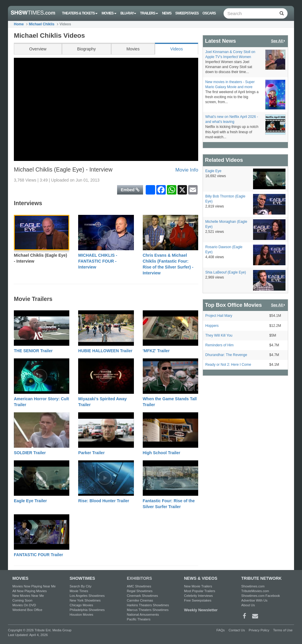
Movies (109, 13)
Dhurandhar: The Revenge (226, 355)
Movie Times (79, 591)
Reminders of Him (219, 345)
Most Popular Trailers (200, 591)
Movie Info (187, 170)
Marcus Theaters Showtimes (148, 610)
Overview (38, 49)
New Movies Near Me (28, 596)
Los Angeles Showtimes (87, 596)
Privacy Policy (259, 630)
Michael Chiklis (42, 24)
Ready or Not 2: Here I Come (228, 365)
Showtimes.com (253, 586)
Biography (87, 49)
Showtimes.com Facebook (261, 596)
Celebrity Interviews (198, 596)
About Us (248, 605)
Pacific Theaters (139, 619)
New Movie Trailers (198, 586)
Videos (177, 49)
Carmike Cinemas (140, 600)
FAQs (221, 630)
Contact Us (237, 630)
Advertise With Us (254, 600)
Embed (130, 190)
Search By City (81, 586)
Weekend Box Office (27, 610)
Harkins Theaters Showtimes (148, 605)
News (167, 13)
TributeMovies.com (255, 591)
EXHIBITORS (139, 578)
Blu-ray (128, 13)
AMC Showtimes (139, 586)
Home (19, 24)
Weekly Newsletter (201, 610)
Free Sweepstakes (198, 600)
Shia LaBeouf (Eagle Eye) (226, 272)
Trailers (149, 13)
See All (278, 41)
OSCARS (209, 13)
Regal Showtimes (140, 591)
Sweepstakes (187, 13)
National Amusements (143, 615)
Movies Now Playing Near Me (34, 586)
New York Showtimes (85, 600)
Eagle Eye (213, 171)
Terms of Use (283, 630)
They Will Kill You (219, 335)
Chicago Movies (81, 605)
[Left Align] (282, 13)
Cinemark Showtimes (142, 596)
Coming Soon (22, 600)
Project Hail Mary (219, 316)
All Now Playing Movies (29, 591)
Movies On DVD (24, 605)
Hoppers (212, 326)
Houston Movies (81, 615)
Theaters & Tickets (80, 13)
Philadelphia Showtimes (87, 610)
